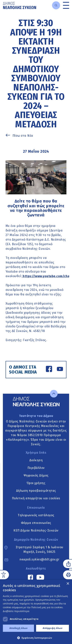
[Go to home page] (19, 5)
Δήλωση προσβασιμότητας (36, 491)
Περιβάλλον (36, 468)
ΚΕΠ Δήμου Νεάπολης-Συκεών (36, 530)
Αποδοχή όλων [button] (19, 628)
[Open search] (56, 5)
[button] (36, 638)
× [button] (68, 584)
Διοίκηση (36, 460)
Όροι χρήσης (36, 483)
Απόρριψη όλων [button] (53, 628)
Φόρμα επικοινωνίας (36, 523)
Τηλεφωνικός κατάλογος (36, 515)
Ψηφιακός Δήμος (36, 476)
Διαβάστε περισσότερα (16, 611)
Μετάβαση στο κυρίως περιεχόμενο (3, 11)
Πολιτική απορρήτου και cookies (36, 498)
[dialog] (36, 612)
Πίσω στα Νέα (23, 136)
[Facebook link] (49, 370)
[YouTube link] (60, 370)
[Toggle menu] (66, 5)
